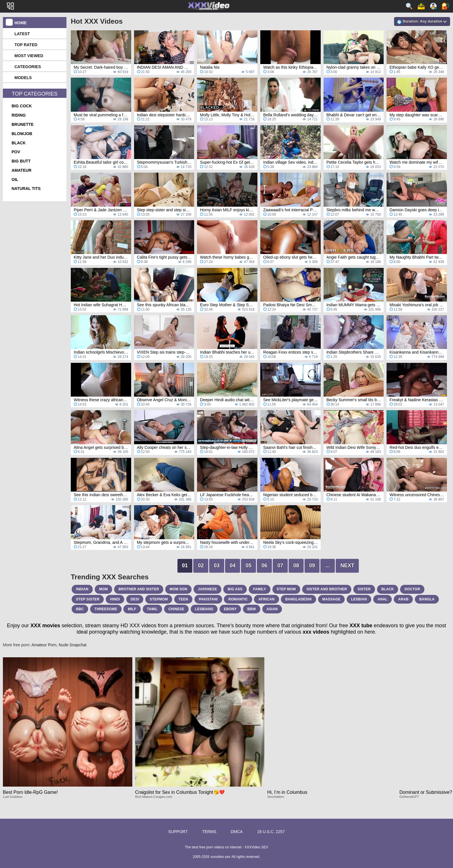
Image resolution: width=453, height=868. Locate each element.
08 (296, 565)
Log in (445, 6)
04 (233, 565)
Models (23, 78)
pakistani (208, 599)
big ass (235, 589)
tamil (152, 609)
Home (21, 23)
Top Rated (26, 45)
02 (201, 565)
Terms (209, 832)
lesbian (359, 599)
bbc (80, 609)
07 (280, 565)
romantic (238, 599)
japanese (207, 589)
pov (16, 152)
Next (347, 565)
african (266, 599)
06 (264, 565)
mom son (178, 589)
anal (383, 599)
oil (15, 180)
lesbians (204, 609)
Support (178, 832)
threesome (106, 609)
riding (19, 115)
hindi (115, 599)
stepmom (159, 599)
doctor (412, 589)
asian (272, 609)
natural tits (26, 188)
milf (132, 609)
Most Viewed (29, 56)
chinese (176, 609)
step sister (88, 599)
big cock (22, 106)
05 (248, 565)
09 (312, 565)
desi (135, 599)
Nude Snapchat (73, 645)
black (19, 143)
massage (332, 599)
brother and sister (139, 589)
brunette (23, 124)
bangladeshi (298, 599)
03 (217, 565)
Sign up (433, 6)
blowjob (22, 134)
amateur (22, 170)
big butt (21, 161)
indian (82, 589)
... (328, 565)
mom (103, 589)
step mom (286, 589)
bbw (252, 609)
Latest (22, 34)
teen (183, 599)
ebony (230, 609)
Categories (28, 67)
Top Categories (35, 94)
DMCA (237, 832)
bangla (427, 599)
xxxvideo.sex (221, 857)
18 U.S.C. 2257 (271, 832)
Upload (421, 6)
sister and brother (327, 589)
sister (364, 589)
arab (403, 599)
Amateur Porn (44, 645)
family (260, 589)
